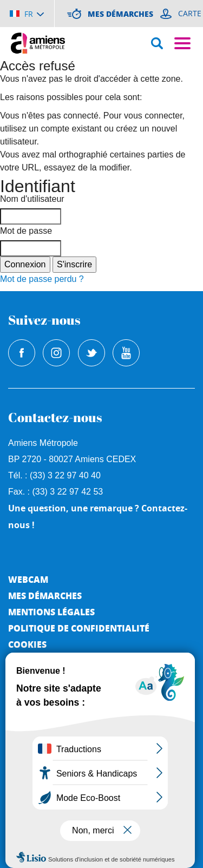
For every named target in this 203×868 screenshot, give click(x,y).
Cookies (27, 644)
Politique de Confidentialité (79, 628)
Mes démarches (45, 596)
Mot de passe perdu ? (42, 279)
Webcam (28, 579)
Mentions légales (51, 612)
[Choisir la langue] (27, 14)
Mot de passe (26, 231)
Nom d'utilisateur (32, 199)
